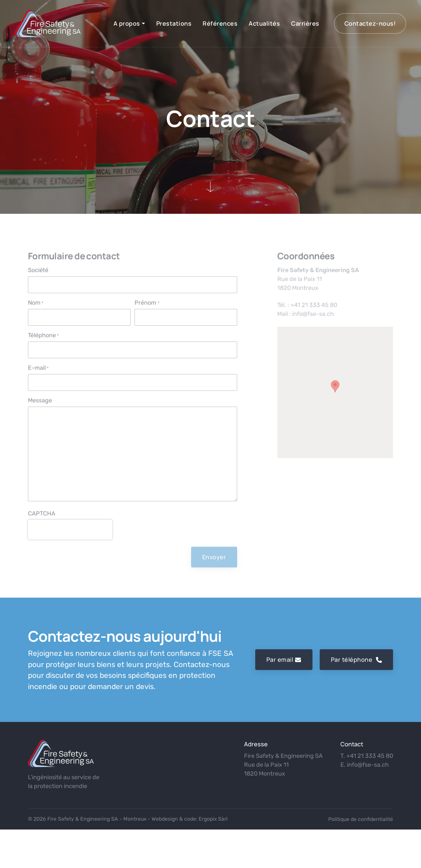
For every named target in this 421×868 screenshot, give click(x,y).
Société (38, 276)
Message (40, 406)
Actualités (264, 23)
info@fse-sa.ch (368, 765)
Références (220, 23)
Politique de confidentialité (361, 819)
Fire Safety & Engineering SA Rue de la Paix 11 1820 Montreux (283, 765)
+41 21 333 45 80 (370, 756)
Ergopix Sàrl (213, 819)
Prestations (174, 23)
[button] (335, 392)
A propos (127, 23)
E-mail (38, 373)
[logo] (61, 753)
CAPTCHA (42, 519)
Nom (36, 308)
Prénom (147, 308)
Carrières (305, 23)
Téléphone (43, 341)
